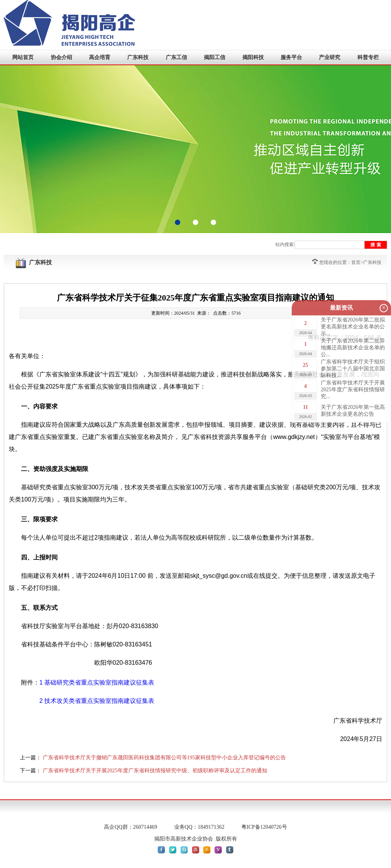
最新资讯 (341, 308)
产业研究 (330, 57)
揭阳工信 (215, 57)
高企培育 (100, 57)
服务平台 (291, 57)
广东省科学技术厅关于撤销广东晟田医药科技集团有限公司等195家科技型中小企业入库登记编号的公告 (164, 758)
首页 (356, 262)
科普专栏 (368, 57)
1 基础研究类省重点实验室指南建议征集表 (97, 682)
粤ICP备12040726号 (264, 827)
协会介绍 (61, 57)
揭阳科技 (253, 57)
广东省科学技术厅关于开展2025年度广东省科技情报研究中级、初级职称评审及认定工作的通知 (155, 771)
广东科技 (138, 57)
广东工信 (176, 57)
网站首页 (23, 57)
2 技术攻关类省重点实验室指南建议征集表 (97, 701)
